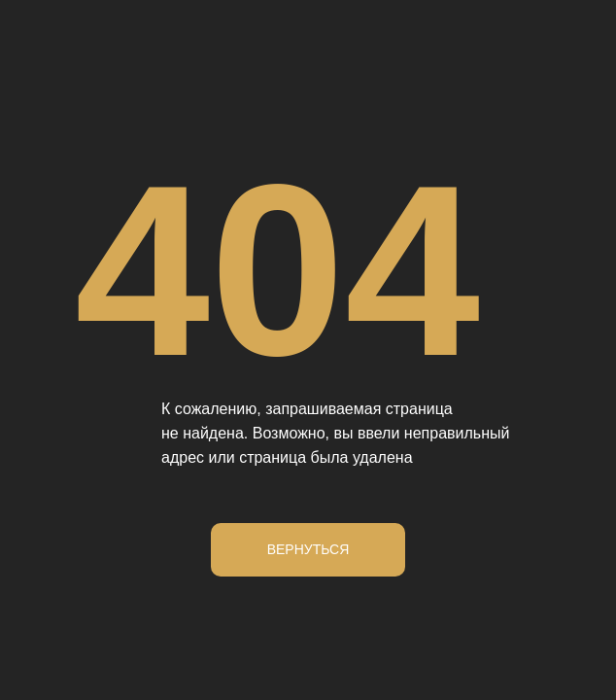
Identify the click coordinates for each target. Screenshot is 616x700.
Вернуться (308, 549)
